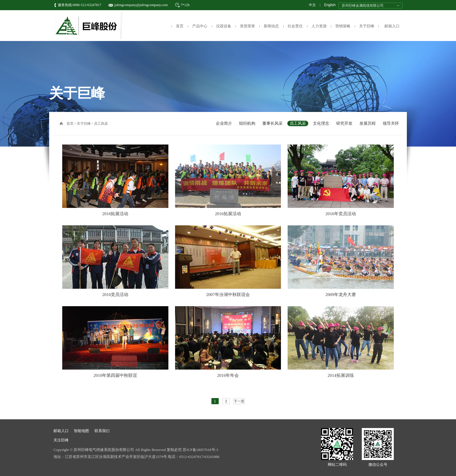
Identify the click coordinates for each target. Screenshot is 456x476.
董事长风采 (272, 123)
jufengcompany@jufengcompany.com (141, 5)
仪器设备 (224, 26)
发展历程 (368, 123)
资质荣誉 (247, 26)
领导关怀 (391, 123)
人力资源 (319, 26)
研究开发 (344, 123)
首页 (180, 26)
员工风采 (101, 124)
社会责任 (295, 26)
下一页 (239, 401)
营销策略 (343, 26)
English (330, 5)
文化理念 (321, 123)
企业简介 (224, 123)
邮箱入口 (392, 26)
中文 (312, 5)
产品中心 (200, 26)
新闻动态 (271, 26)
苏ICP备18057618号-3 (200, 450)
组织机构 (247, 123)
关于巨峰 (367, 26)
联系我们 (102, 431)
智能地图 (81, 431)
